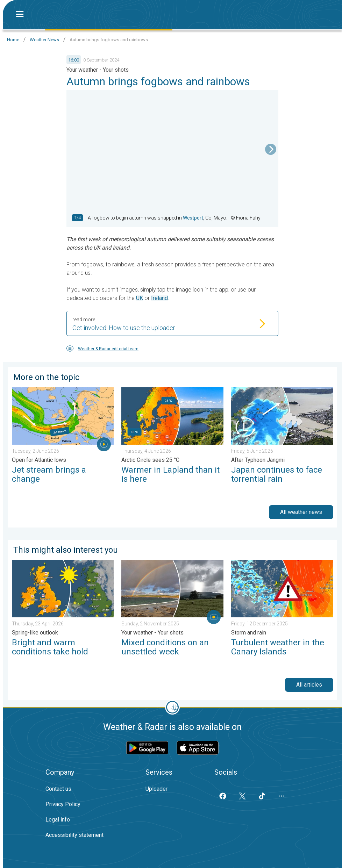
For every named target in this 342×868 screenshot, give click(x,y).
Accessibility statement (74, 835)
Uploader (156, 789)
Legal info (58, 820)
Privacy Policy (63, 804)
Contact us (58, 789)
